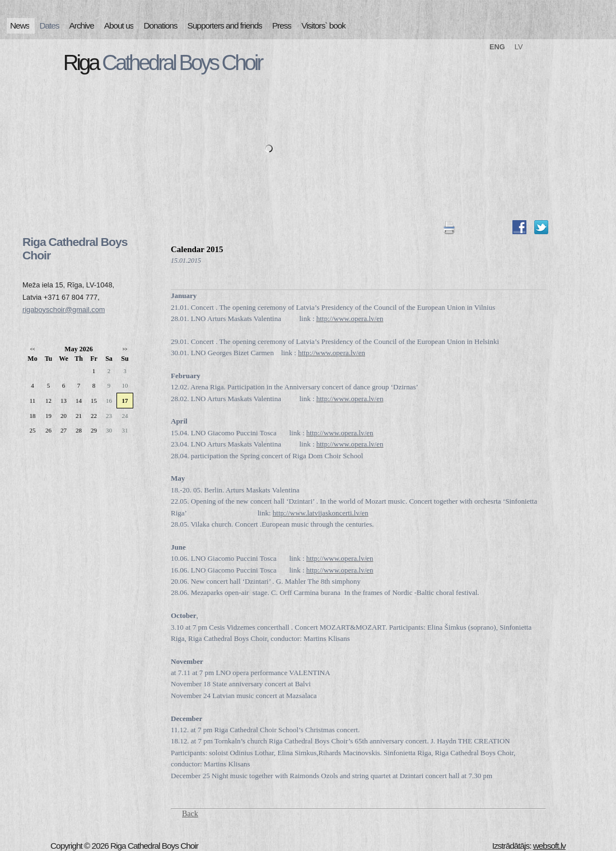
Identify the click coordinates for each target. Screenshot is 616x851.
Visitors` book (323, 25)
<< (32, 349)
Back (190, 814)
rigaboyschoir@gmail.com (64, 310)
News (20, 25)
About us (119, 25)
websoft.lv (549, 846)
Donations (160, 25)
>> (125, 349)
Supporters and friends (225, 25)
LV (519, 47)
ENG (497, 47)
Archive (82, 25)
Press (282, 25)
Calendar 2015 (197, 249)
